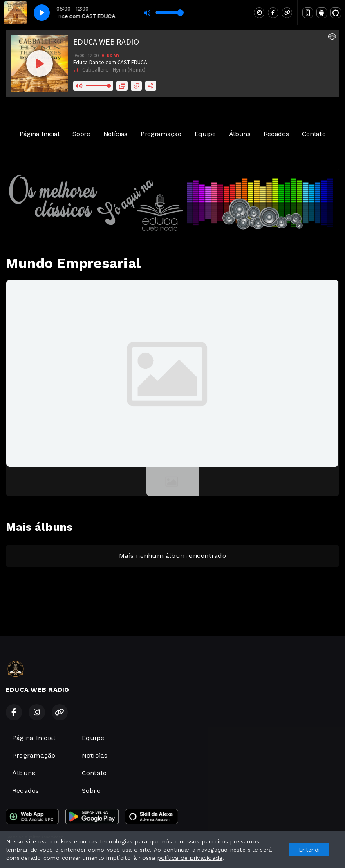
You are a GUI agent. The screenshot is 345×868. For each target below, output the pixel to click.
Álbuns (240, 134)
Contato (314, 134)
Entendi (309, 850)
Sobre (81, 134)
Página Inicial (40, 134)
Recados (276, 134)
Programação (161, 134)
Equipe (205, 134)
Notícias (115, 134)
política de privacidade (190, 858)
